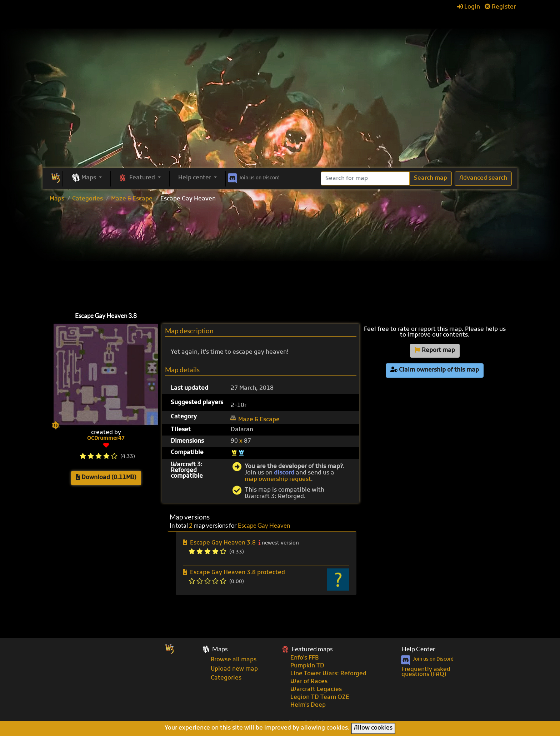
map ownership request (278, 479)
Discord (253, 177)
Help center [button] (195, 178)
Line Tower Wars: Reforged (328, 674)
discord (284, 473)
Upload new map (234, 669)
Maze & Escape (132, 199)
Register (500, 7)
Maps (57, 199)
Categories (87, 199)
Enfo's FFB (304, 658)
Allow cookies (373, 728)
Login (469, 7)
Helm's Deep (308, 705)
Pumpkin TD (307, 666)
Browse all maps (234, 660)
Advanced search (483, 178)
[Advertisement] (280, 114)
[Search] (365, 178)
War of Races (309, 682)
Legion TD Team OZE (320, 697)
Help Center (418, 649)
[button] (87, 178)
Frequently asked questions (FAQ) (426, 672)
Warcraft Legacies (316, 690)
